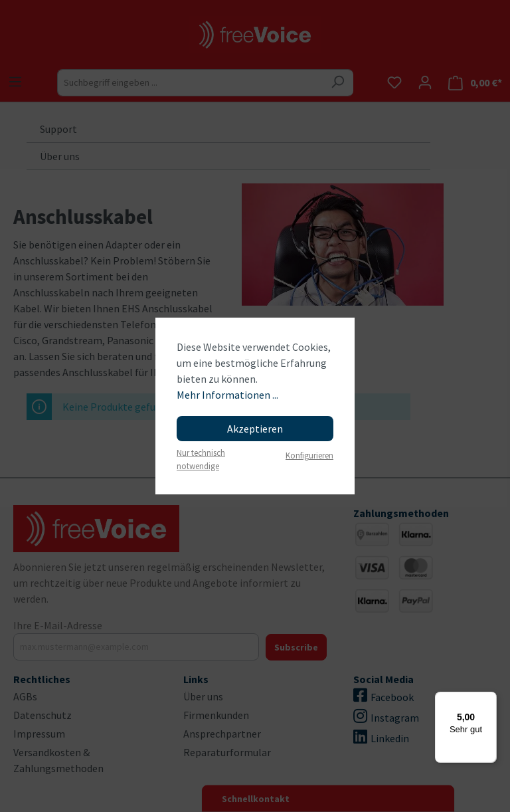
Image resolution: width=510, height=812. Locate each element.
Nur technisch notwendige (201, 459)
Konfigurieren (309, 455)
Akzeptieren (255, 429)
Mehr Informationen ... (227, 395)
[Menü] (489, 700)
